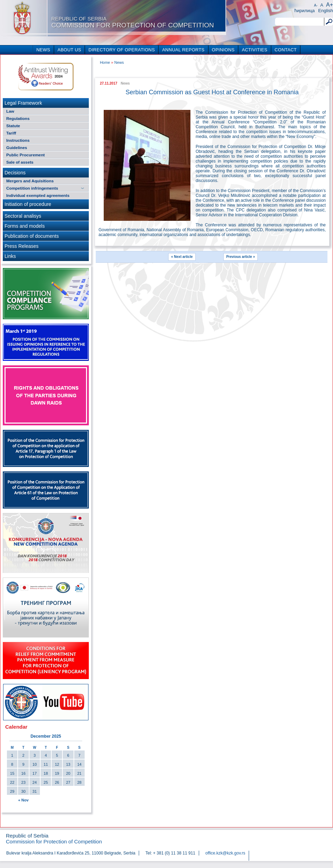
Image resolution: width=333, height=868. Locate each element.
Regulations (18, 118)
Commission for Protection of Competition (133, 22)
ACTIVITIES (254, 50)
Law (10, 111)
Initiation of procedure (28, 204)
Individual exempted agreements (38, 195)
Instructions (18, 140)
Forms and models (25, 226)
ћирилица (305, 11)
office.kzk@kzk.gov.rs (225, 853)
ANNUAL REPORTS (183, 50)
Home (105, 62)
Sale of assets (20, 162)
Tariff (11, 133)
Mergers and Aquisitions (30, 181)
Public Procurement (25, 155)
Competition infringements (32, 188)
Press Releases (22, 246)
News (119, 62)
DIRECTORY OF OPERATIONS (122, 50)
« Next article (182, 257)
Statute (13, 126)
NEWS (43, 50)
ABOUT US (69, 50)
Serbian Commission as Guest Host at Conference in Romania (212, 92)
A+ (330, 5)
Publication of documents (32, 236)
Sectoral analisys (23, 216)
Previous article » (241, 257)
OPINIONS (223, 50)
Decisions (15, 173)
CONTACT (286, 50)
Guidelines (17, 147)
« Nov (23, 800)
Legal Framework (23, 103)
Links (10, 256)
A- (316, 5)
